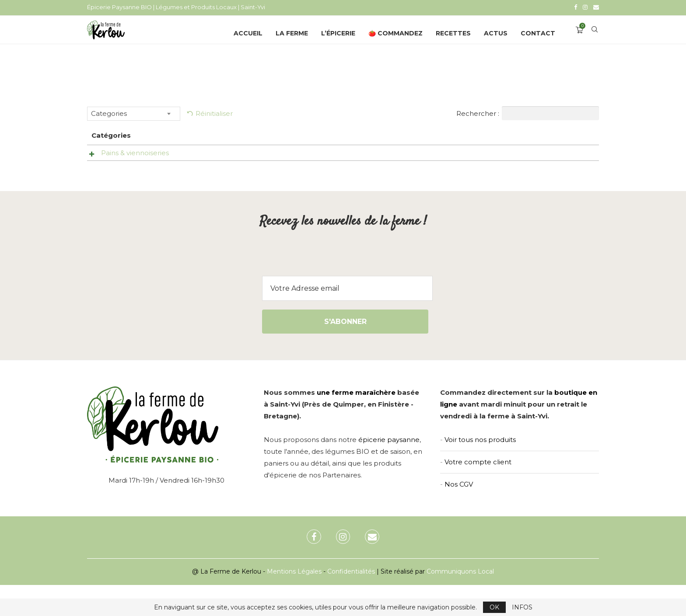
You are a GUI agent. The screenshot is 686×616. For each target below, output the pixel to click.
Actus (496, 32)
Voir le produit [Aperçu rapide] (360, 154)
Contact (538, 32)
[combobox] (134, 112)
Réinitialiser (214, 112)
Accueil (248, 32)
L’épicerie (338, 32)
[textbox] (134, 112)
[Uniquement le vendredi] (504, 155)
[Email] (596, 7)
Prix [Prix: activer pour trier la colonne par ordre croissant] (429, 134)
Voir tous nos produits (480, 471)
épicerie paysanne (389, 471)
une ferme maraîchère (356, 424)
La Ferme (292, 32)
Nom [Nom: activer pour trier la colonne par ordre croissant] (237, 134)
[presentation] (343, 290)
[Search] (595, 32)
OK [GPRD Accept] (494, 607)
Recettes (453, 32)
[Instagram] (585, 7)
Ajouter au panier (558, 179)
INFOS (522, 607)
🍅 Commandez (395, 32)
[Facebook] (576, 7)
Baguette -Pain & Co (263, 151)
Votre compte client (478, 493)
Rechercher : (528, 112)
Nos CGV (459, 516)
